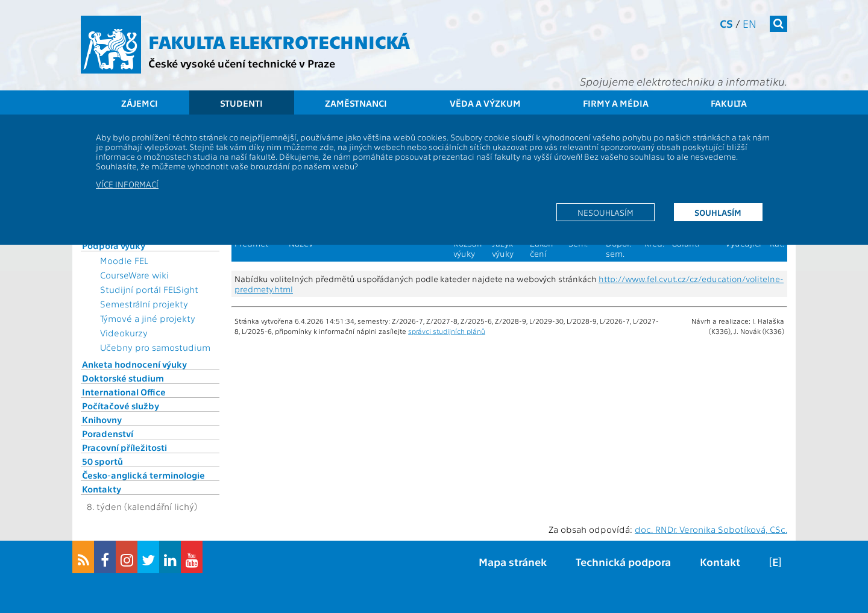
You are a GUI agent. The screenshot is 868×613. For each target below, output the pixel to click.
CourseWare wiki (134, 275)
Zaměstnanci (356, 103)
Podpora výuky (114, 245)
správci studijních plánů (447, 331)
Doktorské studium (123, 378)
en (750, 23)
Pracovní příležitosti (124, 447)
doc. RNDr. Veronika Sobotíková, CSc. (711, 529)
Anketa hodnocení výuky (134, 364)
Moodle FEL (124, 260)
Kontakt (720, 561)
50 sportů (102, 461)
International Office (124, 392)
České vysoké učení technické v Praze (242, 63)
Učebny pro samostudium (155, 347)
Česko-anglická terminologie (143, 475)
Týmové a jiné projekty (148, 318)
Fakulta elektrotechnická (279, 41)
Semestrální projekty (144, 304)
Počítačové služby (121, 406)
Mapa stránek (513, 561)
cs (726, 23)
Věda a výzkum (485, 103)
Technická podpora (623, 561)
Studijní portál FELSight (149, 289)
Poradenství (108, 433)
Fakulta (729, 103)
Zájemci (140, 103)
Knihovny (102, 420)
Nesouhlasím (605, 212)
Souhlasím (718, 212)
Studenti (241, 103)
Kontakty (102, 489)
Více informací (127, 184)
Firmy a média (616, 103)
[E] (775, 561)
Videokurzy (124, 333)
